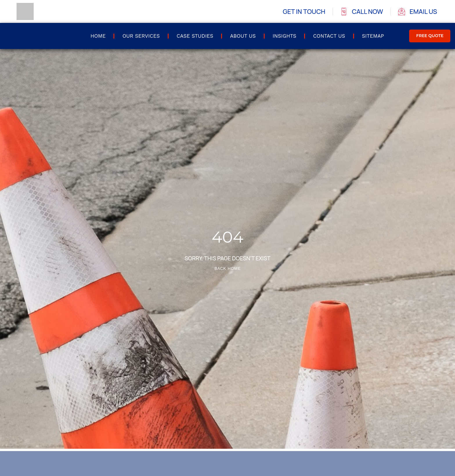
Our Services (141, 36)
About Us (243, 36)
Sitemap (373, 36)
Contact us (329, 36)
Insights (284, 36)
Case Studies (195, 36)
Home (98, 36)
